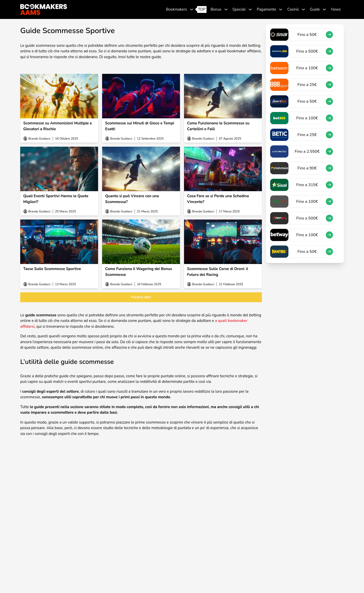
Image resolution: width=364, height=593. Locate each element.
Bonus (216, 9)
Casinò (293, 9)
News (336, 9)
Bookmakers (177, 9)
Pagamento (267, 9)
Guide (315, 9)
